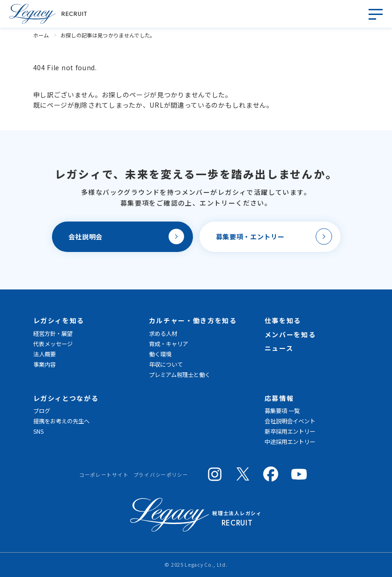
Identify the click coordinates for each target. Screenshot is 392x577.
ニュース (279, 348)
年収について (166, 364)
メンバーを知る (290, 334)
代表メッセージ (53, 344)
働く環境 (160, 354)
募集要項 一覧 (282, 411)
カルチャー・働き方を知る (193, 320)
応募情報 (279, 398)
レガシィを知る (59, 320)
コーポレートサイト (104, 475)
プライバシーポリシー (161, 475)
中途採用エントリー (290, 442)
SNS (38, 431)
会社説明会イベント (290, 421)
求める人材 (163, 333)
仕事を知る (283, 320)
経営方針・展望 (53, 333)
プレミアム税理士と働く (180, 375)
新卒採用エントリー (290, 431)
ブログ (42, 411)
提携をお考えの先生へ (61, 421)
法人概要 (44, 354)
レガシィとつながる (66, 398)
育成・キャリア (169, 344)
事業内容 (44, 364)
